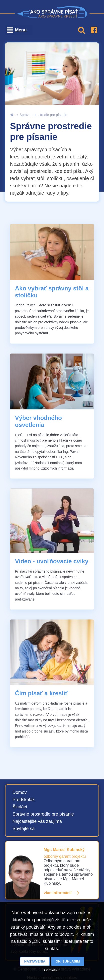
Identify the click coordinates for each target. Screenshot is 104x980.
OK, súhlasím (68, 961)
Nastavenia (35, 961)
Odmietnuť (52, 970)
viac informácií (58, 893)
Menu (21, 30)
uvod (12, 115)
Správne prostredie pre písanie (43, 115)
